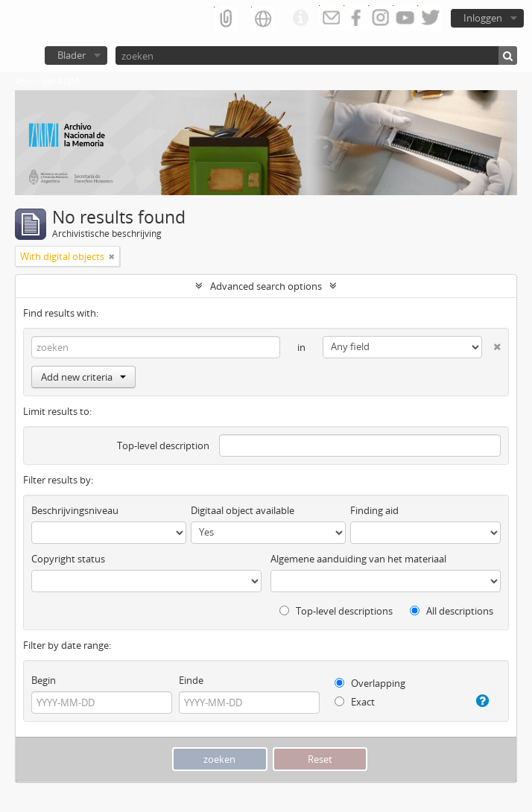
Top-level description (163, 445)
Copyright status (68, 559)
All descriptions (452, 611)
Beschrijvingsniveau (75, 510)
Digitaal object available (243, 510)
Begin (44, 680)
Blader (72, 55)
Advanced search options (266, 286)
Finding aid (374, 510)
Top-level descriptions (336, 611)
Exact (355, 702)
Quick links (300, 19)
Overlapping (370, 683)
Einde (191, 680)
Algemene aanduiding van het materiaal (358, 559)
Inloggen (483, 18)
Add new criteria (83, 377)
